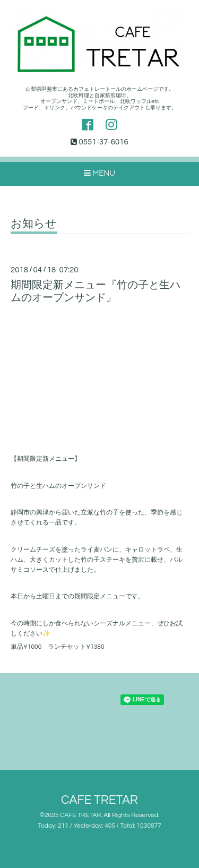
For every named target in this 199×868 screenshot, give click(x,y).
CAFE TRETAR (99, 800)
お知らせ (34, 224)
